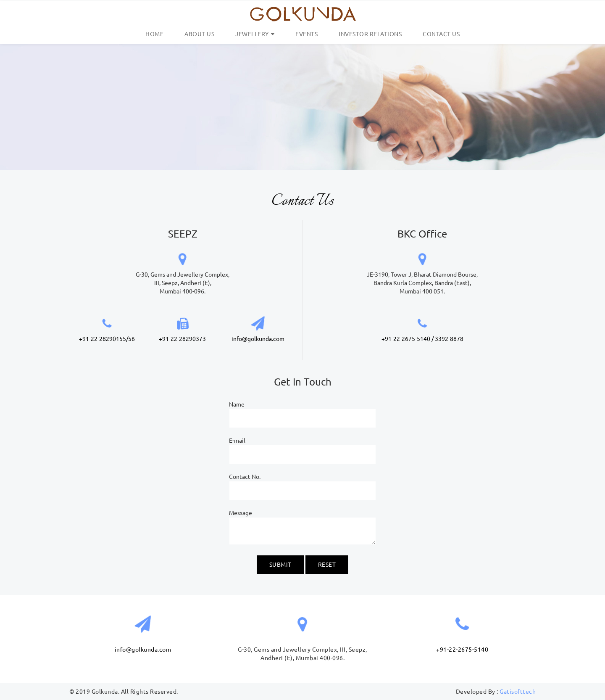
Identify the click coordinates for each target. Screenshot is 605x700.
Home (154, 34)
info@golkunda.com (258, 339)
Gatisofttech (518, 692)
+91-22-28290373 (182, 339)
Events (306, 34)
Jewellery (252, 34)
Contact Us (441, 34)
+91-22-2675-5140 (462, 650)
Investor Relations (370, 34)
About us (199, 34)
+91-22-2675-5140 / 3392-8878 (422, 339)
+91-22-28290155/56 (107, 339)
